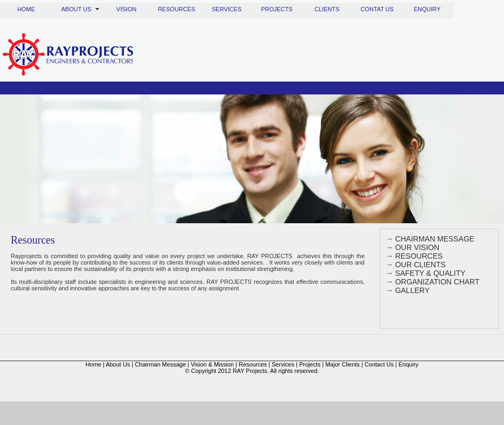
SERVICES (227, 9)
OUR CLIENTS (420, 265)
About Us (118, 364)
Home (93, 364)
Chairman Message (160, 364)
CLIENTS (327, 9)
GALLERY (412, 290)
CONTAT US (377, 9)
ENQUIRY (427, 9)
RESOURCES (176, 9)
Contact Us (379, 364)
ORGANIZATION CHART (437, 282)
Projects (310, 364)
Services (283, 364)
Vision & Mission (213, 364)
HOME (26, 9)
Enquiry (408, 364)
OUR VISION (416, 247)
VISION (126, 9)
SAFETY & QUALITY (430, 273)
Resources (253, 364)
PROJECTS (277, 9)
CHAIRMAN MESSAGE (434, 239)
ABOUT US (76, 9)
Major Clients (343, 364)
